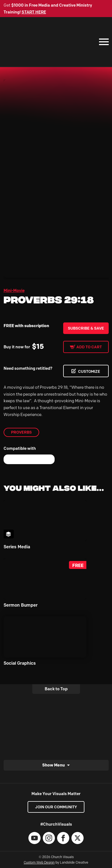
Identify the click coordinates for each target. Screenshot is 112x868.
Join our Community (56, 807)
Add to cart (89, 347)
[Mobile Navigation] (103, 42)
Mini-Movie (14, 291)
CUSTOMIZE (89, 371)
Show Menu (54, 765)
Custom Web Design (39, 862)
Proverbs (21, 432)
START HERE (34, 12)
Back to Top (56, 689)
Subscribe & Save (86, 328)
